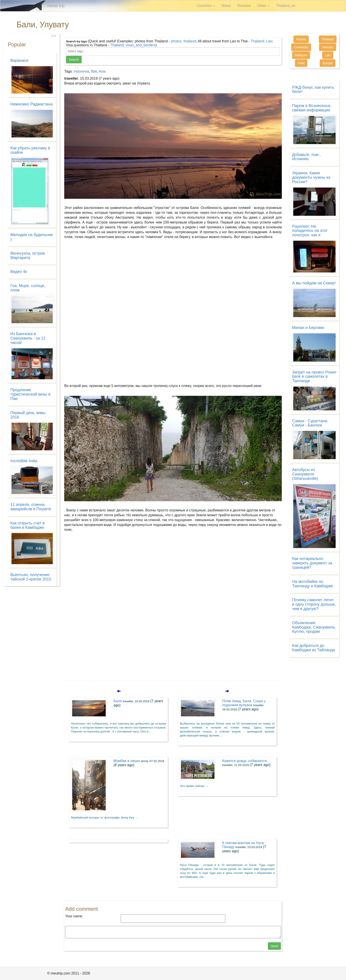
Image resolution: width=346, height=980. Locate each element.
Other (263, 6)
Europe (328, 63)
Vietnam (328, 47)
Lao (328, 55)
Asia (102, 71)
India (301, 63)
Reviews (244, 6)
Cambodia (301, 47)
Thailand (328, 39)
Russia (301, 39)
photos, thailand (183, 41)
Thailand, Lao (261, 41)
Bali (94, 71)
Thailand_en (286, 6)
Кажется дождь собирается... (246, 763)
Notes (226, 6)
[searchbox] (173, 51)
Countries (206, 6)
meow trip (56, 6)
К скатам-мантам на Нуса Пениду (244, 847)
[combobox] (173, 52)
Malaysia (301, 55)
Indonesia (81, 71)
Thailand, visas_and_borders (133, 45)
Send (274, 946)
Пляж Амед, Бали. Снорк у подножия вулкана (244, 705)
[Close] (55, 36)
